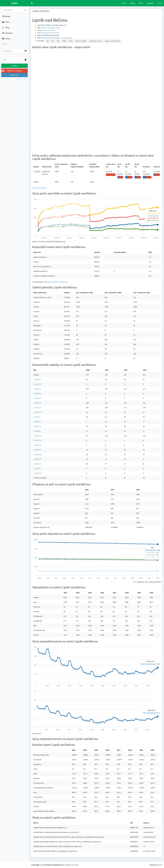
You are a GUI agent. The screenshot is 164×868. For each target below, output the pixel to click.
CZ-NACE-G (37, 408)
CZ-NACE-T (37, 469)
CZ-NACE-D (37, 394)
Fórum (160, 3)
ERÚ (58, 41)
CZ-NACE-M (37, 436)
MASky (133, 3)
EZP (47, 41)
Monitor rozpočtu (81, 41)
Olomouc (69, 38)
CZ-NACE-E (37, 398)
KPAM (64, 41)
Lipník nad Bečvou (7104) (51, 28)
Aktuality (150, 3)
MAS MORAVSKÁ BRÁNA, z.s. (52, 38)
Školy (6, 27)
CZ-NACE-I (37, 417)
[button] (32, 3)
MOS (71, 41)
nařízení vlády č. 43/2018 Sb (57, 282)
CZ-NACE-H (37, 412)
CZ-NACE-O (37, 445)
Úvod (124, 3)
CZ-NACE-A (37, 379)
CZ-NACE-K (37, 426)
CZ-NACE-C (37, 389)
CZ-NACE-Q (37, 454)
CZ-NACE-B (37, 384)
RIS (53, 41)
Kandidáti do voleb (96, 41)
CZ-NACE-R (37, 459)
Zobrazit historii (40, 188)
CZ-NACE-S (37, 464)
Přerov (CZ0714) (49, 30)
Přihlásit (15, 66)
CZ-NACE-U (37, 473)
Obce (141, 3)
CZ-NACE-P (37, 450)
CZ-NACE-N (37, 440)
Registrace (15, 75)
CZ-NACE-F (37, 403)
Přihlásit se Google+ (12, 71)
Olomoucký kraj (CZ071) (50, 33)
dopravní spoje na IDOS (112, 41)
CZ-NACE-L (37, 431)
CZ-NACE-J (37, 422)
